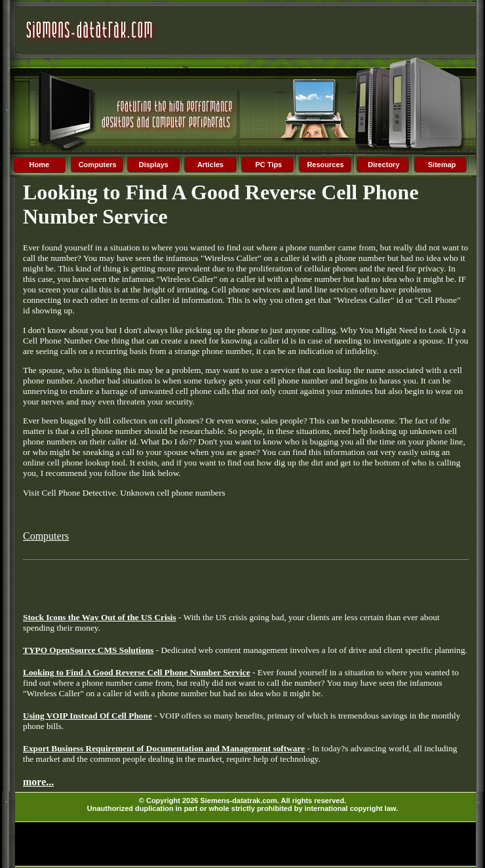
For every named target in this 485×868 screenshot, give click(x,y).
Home (40, 165)
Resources (325, 165)
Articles (210, 165)
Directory (383, 165)
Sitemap (442, 165)
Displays (154, 165)
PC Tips (268, 165)
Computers (98, 165)
